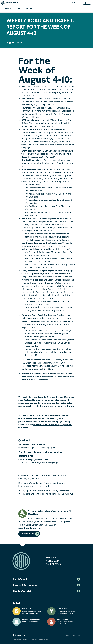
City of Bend (76, 635)
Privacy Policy (43, 640)
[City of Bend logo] (9, 3)
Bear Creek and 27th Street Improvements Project (45, 218)
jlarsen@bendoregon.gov (30, 528)
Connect (77, 3)
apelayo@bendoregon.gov (43, 447)
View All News (27, 534)
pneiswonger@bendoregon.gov (45, 463)
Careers (34, 640)
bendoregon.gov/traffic (29, 478)
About (71, 3)
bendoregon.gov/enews (62, 494)
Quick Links (7, 8)
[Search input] (50, 8)
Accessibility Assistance (21, 640)
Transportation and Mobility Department (53, 425)
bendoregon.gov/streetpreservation (35, 486)
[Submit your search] (89, 9)
